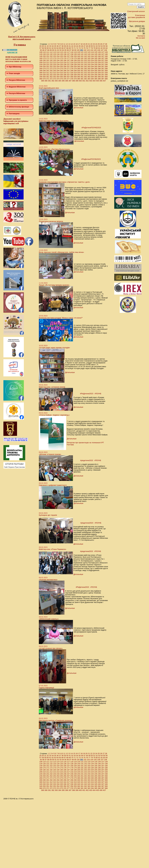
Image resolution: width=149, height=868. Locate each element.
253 (55, 66)
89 (51, 50)
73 (80, 48)
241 (82, 64)
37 (60, 46)
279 (75, 69)
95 (65, 50)
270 (44, 69)
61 (50, 48)
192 (51, 60)
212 (51, 62)
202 (85, 60)
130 (44, 54)
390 (46, 81)
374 (58, 79)
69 (70, 48)
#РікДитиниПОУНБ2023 (91, 128)
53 (99, 46)
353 (55, 77)
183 (89, 58)
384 (92, 79)
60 (48, 48)
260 (79, 66)
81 (99, 48)
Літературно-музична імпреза (51, 221)
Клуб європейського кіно (49, 88)
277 (68, 69)
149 (41, 56)
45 (80, 46)
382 (85, 79)
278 (72, 69)
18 (82, 44)
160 (79, 56)
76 (87, 48)
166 (99, 56)
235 (61, 64)
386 (99, 79)
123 (89, 52)
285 (96, 69)
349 (41, 77)
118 (72, 52)
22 (91, 44)
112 (51, 52)
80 (97, 48)
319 (75, 73)
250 (44, 66)
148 (106, 54)
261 (82, 66)
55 (104, 46)
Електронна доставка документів (136, 16)
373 (55, 79)
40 (67, 46)
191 (48, 60)
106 (99, 50)
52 (97, 46)
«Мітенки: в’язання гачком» (50, 454)
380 (79, 79)
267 (103, 66)
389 (43, 81)
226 (99, 62)
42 (72, 46)
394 (60, 81)
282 (85, 69)
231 (48, 64)
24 (96, 44)
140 (79, 54)
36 (58, 46)
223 (89, 62)
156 (65, 56)
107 (102, 50)
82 (102, 48)
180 (79, 58)
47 (85, 46)
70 (72, 48)
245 (96, 64)
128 (106, 52)
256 (65, 66)
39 (65, 46)
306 (99, 71)
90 (53, 50)
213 (55, 62)
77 (89, 48)
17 (79, 44)
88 (48, 50)
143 (89, 54)
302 (85, 71)
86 (43, 50)
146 (99, 54)
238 (72, 64)
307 (103, 71)
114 (58, 52)
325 (96, 73)
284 (92, 69)
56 (106, 46)
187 (103, 58)
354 (58, 77)
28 (106, 44)
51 (94, 46)
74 (82, 48)
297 (68, 71)
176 (65, 58)
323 (89, 73)
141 (82, 54)
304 (92, 71)
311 (48, 73)
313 (55, 73)
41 (70, 46)
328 (106, 73)
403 (91, 81)
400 (80, 81)
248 (106, 64)
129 (41, 54)
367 (103, 77)
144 (92, 54)
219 (75, 62)
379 (75, 79)
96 (68, 50)
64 (58, 48)
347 (103, 75)
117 (68, 52)
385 (96, 79)
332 (51, 75)
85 (41, 50)
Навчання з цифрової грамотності (53, 485)
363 (89, 77)
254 (58, 66)
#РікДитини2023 (87, 394)
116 (65, 52)
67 (65, 48)
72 (77, 48)
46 (82, 46)
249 (41, 66)
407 (104, 81)
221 (82, 62)
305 (96, 71)
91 (56, 50)
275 (61, 69)
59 (45, 48)
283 (89, 69)
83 (104, 48)
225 (96, 62)
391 (49, 81)
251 (48, 66)
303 (89, 71)
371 (48, 79)
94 (63, 50)
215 (61, 62)
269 (41, 69)
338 (72, 75)
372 (51, 79)
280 (79, 69)
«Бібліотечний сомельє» (49, 619)
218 (72, 62)
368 (106, 77)
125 (96, 52)
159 (75, 56)
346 (99, 75)
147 (103, 54)
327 (103, 73)
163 (89, 56)
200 (79, 60)
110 (44, 52)
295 (61, 71)
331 (48, 75)
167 (103, 56)
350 (44, 77)
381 (82, 79)
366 (99, 77)
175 (61, 58)
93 (61, 50)
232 (51, 64)
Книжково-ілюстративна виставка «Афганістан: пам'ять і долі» (64, 182)
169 (41, 58)
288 (106, 69)
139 (75, 54)
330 (44, 75)
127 (103, 52)
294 (58, 71)
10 (62, 44)
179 (75, 58)
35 (55, 46)
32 (48, 46)
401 (84, 81)
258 (72, 66)
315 (61, 73)
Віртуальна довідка (137, 21)
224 (92, 62)
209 (41, 62)
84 (106, 48)
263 (89, 66)
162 (85, 56)
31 (45, 46)
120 (79, 52)
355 (61, 77)
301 (82, 71)
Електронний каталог (136, 11)
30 (43, 46)
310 (44, 73)
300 (79, 71)
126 (99, 52)
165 (96, 56)
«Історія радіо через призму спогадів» (54, 348)
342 (85, 75)
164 (92, 56)
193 (55, 60)
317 (68, 73)
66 (62, 48)
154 (58, 56)
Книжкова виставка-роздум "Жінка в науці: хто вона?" (61, 318)
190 (44, 60)
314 (58, 73)
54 (102, 46)
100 (78, 50)
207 (103, 60)
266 (99, 66)
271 (48, 69)
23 (94, 44)
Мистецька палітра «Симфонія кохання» (55, 720)
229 (41, 64)
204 (92, 60)
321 (82, 73)
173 (55, 58)
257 (68, 66)
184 (92, 58)
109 (41, 52)
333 (55, 75)
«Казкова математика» (48, 580)
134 (58, 54)
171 (48, 58)
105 (95, 50)
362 (85, 77)
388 (106, 79)
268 (106, 66)
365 (96, 77)
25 (99, 44)
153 (55, 56)
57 (40, 48)
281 (82, 69)
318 (72, 73)
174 (58, 58)
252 (51, 66)
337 (68, 75)
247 (103, 64)
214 (58, 62)
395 (63, 81)
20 (86, 44)
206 (99, 60)
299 (75, 71)
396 (67, 81)
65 (60, 48)
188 (106, 58)
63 (55, 48)
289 (41, 71)
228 (106, 62)
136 (65, 54)
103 (88, 50)
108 (106, 50)
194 (58, 60)
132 (51, 54)
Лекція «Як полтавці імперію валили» (54, 285)
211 (48, 62)
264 (92, 66)
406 (101, 81)
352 (51, 77)
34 (53, 46)
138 (72, 54)
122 (85, 52)
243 (89, 64)
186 (99, 58)
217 (68, 62)
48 (87, 46)
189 (41, 60)
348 (106, 75)
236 (65, 64)
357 (68, 77)
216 (65, 62)
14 (72, 44)
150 (44, 56)
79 (94, 48)
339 (75, 75)
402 (87, 81)
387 (103, 79)
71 (75, 48)
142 (85, 54)
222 (85, 62)
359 (75, 77)
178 (72, 58)
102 (85, 50)
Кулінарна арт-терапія (48, 515)
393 (56, 81)
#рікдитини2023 (87, 460)
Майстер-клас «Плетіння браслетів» (54, 121)
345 (96, 75)
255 (61, 66)
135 (61, 54)
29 (40, 46)
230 (44, 64)
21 (89, 44)
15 (74, 44)
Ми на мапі (140, 38)
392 (53, 81)
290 (44, 71)
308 (106, 71)
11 (64, 44)
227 (103, 62)
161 (82, 56)
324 (92, 73)
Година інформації (46, 688)
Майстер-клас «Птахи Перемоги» (53, 549)
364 (92, 77)
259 (75, 66)
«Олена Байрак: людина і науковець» (54, 415)
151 (48, 56)
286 (99, 69)
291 (48, 71)
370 (44, 79)
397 (70, 81)
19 (84, 44)
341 (82, 75)
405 (98, 81)
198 (72, 60)
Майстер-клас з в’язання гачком (52, 387)
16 (77, 44)
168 (106, 56)
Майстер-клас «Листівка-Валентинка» (54, 149)
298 (72, 71)
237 (68, 64)
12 (67, 44)
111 (48, 52)
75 (85, 48)
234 (58, 64)
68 (67, 48)
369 (41, 79)
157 (68, 56)
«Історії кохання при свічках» (51, 648)
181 (82, 58)
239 (75, 64)
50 (92, 46)
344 (92, 75)
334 (58, 75)
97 (70, 50)
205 (96, 60)
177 (68, 58)
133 (55, 54)
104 (92, 50)
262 (85, 66)
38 (62, 46)
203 (89, 60)
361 (82, 77)
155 (61, 56)
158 (72, 56)
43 (75, 46)
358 (72, 77)
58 (43, 48)
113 (55, 52)
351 (48, 77)
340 (79, 75)
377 (68, 79)
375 (61, 79)
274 (58, 69)
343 (89, 75)
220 (79, 62)
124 (92, 52)
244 (92, 64)
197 (68, 60)
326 (99, 73)
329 (41, 75)
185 (96, 58)
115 (61, 52)
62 (53, 48)
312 (51, 73)
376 (65, 79)
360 (79, 77)
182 (85, 58)
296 (65, 71)
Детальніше (78, 108)
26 (101, 44)
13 (69, 44)
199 (75, 60)
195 (61, 60)
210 (44, 62)
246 (99, 64)
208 (106, 60)
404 (94, 81)
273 (55, 69)
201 (82, 60)
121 (82, 52)
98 (73, 50)
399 (77, 81)
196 (65, 60)
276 (65, 69)
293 (55, 71)
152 (51, 56)
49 (89, 46)
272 (51, 69)
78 (92, 48)
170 (44, 58)
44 (77, 46)
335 (61, 75)
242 (85, 64)
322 (85, 73)
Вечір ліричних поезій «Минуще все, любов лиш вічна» (61, 252)
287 (103, 69)
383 (89, 79)
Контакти (141, 36)
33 (50, 46)
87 (46, 50)
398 (73, 81)
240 (79, 64)
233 (55, 64)
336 (65, 75)
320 (79, 73)
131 (48, 54)
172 (51, 58)
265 (96, 66)
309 (41, 73)
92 (58, 50)
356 (65, 77)
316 (65, 73)
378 (72, 79)
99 (75, 50)
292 (51, 71)
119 (75, 52)
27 (104, 44)
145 (96, 54)
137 (68, 54)
